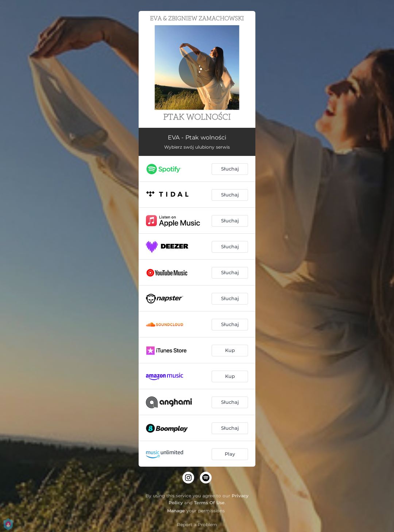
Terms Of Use (209, 503)
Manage (176, 511)
